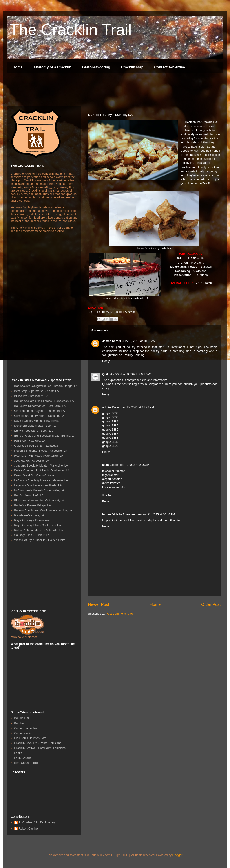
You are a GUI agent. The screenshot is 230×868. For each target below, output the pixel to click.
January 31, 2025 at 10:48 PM (155, 514)
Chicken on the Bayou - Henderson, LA (39, 411)
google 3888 (110, 438)
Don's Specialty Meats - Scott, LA (36, 426)
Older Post (211, 604)
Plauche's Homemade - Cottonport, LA (39, 500)
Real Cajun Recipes (27, 763)
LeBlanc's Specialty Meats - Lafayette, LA (41, 480)
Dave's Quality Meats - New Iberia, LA (39, 421)
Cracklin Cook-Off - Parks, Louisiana (38, 743)
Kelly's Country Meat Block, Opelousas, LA (42, 470)
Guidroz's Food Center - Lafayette (36, 446)
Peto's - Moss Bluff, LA (29, 495)
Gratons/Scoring (96, 67)
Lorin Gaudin (22, 758)
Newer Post (99, 604)
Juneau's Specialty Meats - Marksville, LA (41, 466)
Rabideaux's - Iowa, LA (29, 515)
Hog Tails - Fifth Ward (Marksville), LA (39, 456)
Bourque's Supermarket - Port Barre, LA (40, 406)
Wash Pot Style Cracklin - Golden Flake (40, 540)
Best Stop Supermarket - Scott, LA (36, 391)
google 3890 (110, 446)
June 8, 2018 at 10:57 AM (139, 341)
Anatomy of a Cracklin (52, 67)
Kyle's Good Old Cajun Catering (35, 475)
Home (18, 67)
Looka (18, 753)
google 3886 (110, 429)
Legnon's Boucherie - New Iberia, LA (38, 485)
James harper (112, 341)
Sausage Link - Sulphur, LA (32, 535)
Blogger (177, 855)
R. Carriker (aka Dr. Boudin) (37, 822)
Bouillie (19, 723)
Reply (106, 361)
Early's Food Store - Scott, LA (33, 431)
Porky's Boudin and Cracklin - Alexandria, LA (43, 510)
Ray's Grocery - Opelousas (32, 520)
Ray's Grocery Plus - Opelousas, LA (38, 525)
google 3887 (110, 434)
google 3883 (110, 417)
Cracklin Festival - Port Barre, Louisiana (40, 748)
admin (106, 407)
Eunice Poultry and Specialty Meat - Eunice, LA (45, 436)
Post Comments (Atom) (121, 614)
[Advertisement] (89, 90)
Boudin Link (22, 718)
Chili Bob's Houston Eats (30, 738)
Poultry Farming (134, 355)
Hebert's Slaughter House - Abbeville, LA (41, 451)
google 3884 (110, 421)
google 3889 (110, 442)
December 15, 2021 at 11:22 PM (133, 407)
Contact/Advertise (169, 67)
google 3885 (110, 425)
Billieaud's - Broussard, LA (31, 396)
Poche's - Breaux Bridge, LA (32, 505)
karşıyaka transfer (114, 487)
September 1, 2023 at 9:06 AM (130, 465)
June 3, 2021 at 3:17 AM (136, 374)
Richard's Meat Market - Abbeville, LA (38, 530)
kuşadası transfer (113, 471)
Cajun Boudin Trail (26, 728)
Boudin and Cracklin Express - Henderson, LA (44, 401)
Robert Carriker (29, 829)
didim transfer (111, 483)
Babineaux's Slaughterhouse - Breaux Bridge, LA (46, 386)
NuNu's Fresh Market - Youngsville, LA (39, 490)
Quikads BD (111, 374)
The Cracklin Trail (71, 30)
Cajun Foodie (23, 733)
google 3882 (110, 413)
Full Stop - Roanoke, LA (30, 441)
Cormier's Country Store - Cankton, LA (39, 416)
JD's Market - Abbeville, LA (32, 461)
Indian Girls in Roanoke (118, 514)
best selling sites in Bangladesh (143, 384)
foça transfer (110, 475)
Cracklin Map (132, 67)
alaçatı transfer (112, 479)
